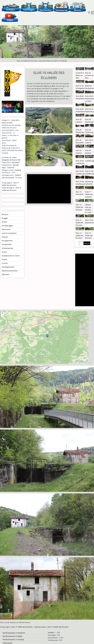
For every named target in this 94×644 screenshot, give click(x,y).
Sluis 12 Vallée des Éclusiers (89, 236)
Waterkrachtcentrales (10, 271)
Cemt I (14, 140)
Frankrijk (18, 170)
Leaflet (74, 363)
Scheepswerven (8, 248)
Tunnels (5, 263)
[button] (47, 336)
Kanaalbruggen (7, 226)
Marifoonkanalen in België (12, 636)
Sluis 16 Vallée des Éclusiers (79, 207)
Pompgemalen (7, 241)
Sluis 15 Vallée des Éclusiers (79, 223)
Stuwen (5, 259)
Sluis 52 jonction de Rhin (89, 75)
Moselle (40, 91)
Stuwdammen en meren (11, 256)
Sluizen (4, 252)
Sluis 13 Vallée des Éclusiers (79, 236)
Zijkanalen (6, 274)
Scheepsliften (7, 244)
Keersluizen (6, 229)
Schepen (51, 633)
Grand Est (62, 91)
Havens (5, 222)
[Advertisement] (49, 189)
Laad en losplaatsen (9, 233)
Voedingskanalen (8, 267)
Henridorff (16, 162)
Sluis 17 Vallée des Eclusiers (89, 194)
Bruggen (5, 218)
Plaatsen (5, 237)
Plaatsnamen (8, 643)
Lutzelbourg (89, 161)
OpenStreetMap (83, 363)
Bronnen (5, 214)
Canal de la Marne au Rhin (45, 86)
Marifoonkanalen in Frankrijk (13, 640)
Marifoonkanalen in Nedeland (14, 633)
